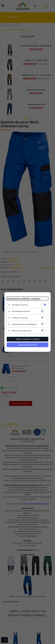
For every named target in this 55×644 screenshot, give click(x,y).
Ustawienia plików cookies (23, 298)
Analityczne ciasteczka (20, 318)
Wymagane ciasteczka (20, 305)
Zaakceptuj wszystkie (28, 345)
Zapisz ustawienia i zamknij (27, 339)
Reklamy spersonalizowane (22, 331)
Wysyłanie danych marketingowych (24, 324)
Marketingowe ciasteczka (21, 311)
